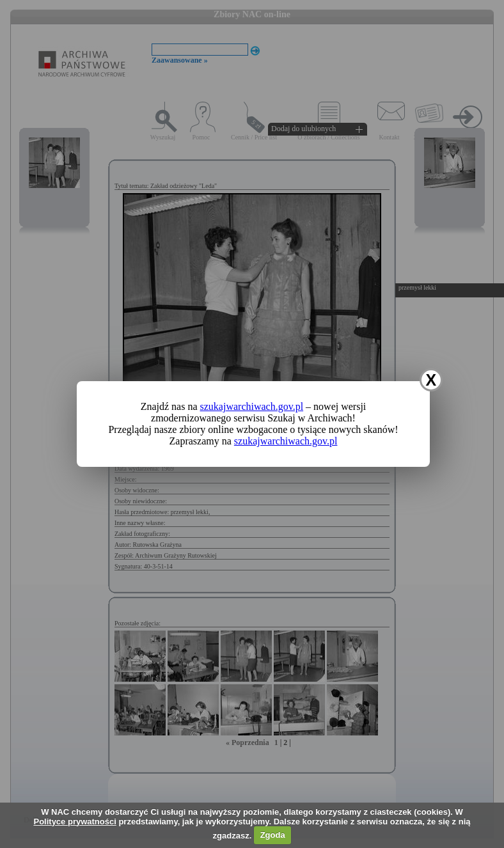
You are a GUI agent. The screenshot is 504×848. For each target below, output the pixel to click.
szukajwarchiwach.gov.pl (252, 406)
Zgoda (273, 835)
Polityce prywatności (75, 821)
